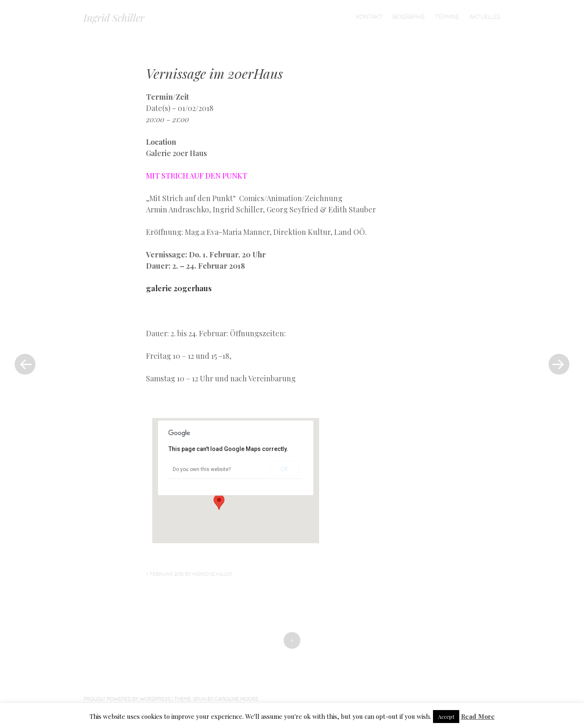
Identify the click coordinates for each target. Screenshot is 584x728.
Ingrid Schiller (114, 18)
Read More (478, 716)
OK (285, 469)
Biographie (409, 17)
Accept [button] (446, 717)
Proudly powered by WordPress (127, 699)
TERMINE (447, 17)
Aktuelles (485, 17)
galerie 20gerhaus (179, 288)
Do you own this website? (202, 469)
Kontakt (369, 17)
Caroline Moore (237, 699)
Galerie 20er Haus (176, 153)
